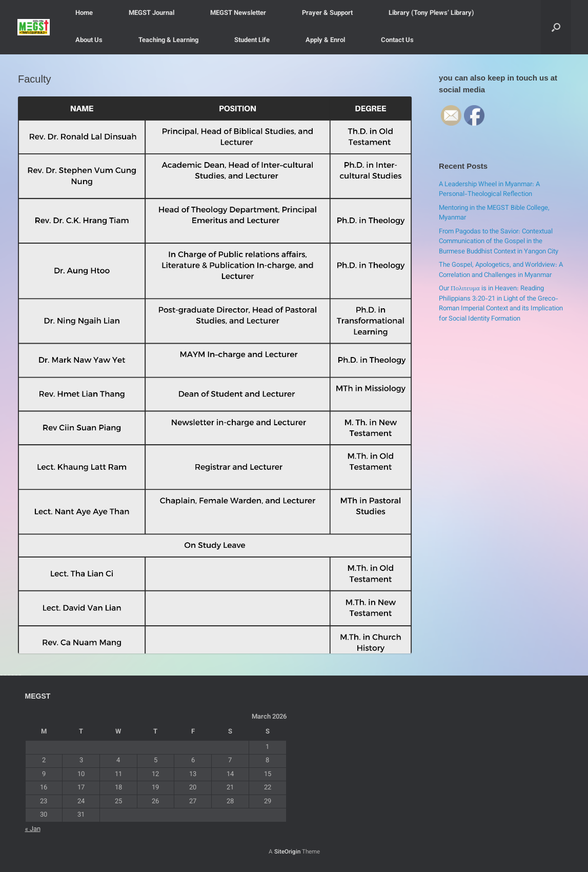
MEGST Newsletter (238, 13)
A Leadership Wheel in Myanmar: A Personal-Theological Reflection (489, 190)
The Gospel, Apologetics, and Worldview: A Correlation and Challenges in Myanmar (501, 270)
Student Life (252, 41)
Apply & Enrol (325, 41)
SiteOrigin (287, 852)
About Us (89, 41)
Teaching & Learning (168, 41)
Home (84, 13)
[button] (556, 27)
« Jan (33, 829)
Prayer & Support (327, 13)
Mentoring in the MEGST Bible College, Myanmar (494, 213)
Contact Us (397, 41)
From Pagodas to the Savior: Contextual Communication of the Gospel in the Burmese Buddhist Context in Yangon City (499, 242)
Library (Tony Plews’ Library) (431, 13)
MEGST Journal (151, 13)
